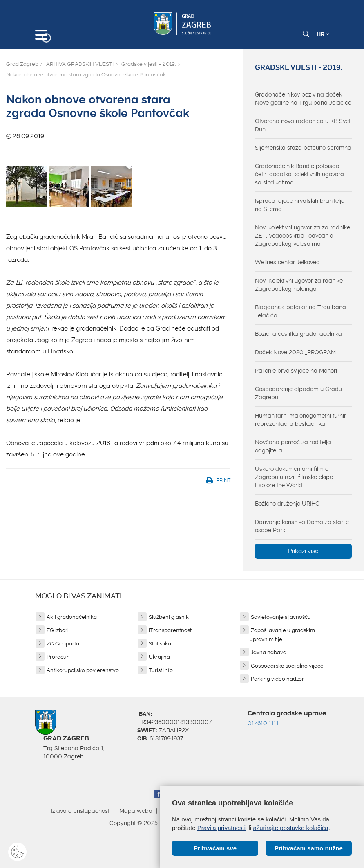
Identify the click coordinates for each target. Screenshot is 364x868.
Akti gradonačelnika (72, 617)
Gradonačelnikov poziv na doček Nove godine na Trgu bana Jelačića (303, 99)
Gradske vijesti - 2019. (149, 64)
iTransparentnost (170, 630)
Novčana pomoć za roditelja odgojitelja (293, 446)
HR (323, 34)
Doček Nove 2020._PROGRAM (295, 352)
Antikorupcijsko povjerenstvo (83, 670)
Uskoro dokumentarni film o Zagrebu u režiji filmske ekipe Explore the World (294, 477)
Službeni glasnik (169, 617)
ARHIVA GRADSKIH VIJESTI (80, 64)
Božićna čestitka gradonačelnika (298, 334)
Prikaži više (303, 551)
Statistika (160, 644)
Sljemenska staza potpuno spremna (303, 148)
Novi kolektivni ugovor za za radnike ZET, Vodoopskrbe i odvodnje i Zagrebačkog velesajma (303, 236)
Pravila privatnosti (221, 828)
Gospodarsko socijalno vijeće (287, 666)
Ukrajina (159, 657)
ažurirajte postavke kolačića (290, 828)
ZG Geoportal (64, 644)
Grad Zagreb (22, 64)
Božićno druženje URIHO (287, 504)
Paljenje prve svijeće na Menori (296, 371)
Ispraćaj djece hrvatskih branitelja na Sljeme (300, 205)
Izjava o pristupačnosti (81, 811)
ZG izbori (58, 630)
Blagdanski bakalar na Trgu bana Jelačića (300, 311)
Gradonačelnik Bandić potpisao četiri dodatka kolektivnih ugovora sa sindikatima (299, 174)
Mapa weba (136, 811)
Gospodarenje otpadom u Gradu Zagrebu (298, 393)
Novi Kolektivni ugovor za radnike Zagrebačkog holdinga (299, 285)
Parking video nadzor (277, 679)
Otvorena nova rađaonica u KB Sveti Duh (303, 125)
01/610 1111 (263, 723)
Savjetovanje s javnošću (281, 617)
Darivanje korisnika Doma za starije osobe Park (302, 526)
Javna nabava (269, 652)
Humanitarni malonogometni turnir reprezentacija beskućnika (300, 420)
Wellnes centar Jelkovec (287, 262)
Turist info (161, 670)
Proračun (58, 657)
